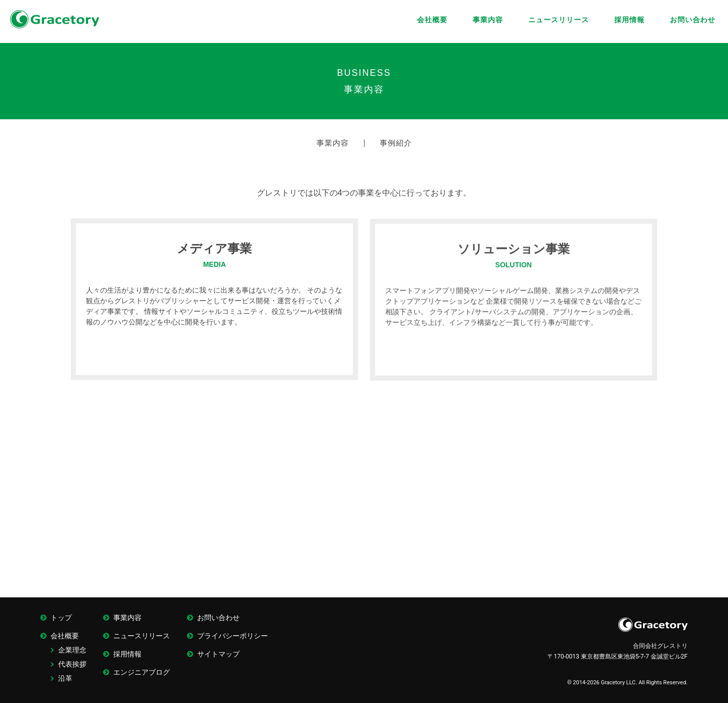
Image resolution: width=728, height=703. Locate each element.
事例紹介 (396, 143)
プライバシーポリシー (233, 636)
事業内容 (488, 20)
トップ (61, 618)
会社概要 (432, 20)
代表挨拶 (72, 664)
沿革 (65, 678)
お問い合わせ (693, 20)
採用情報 (629, 20)
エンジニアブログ (142, 672)
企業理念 (72, 650)
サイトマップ (218, 654)
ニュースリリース (559, 20)
